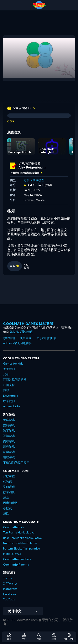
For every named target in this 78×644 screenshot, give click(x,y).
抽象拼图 (38, 180)
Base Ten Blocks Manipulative (22, 538)
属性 (6, 514)
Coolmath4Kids (14, 527)
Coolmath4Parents (16, 565)
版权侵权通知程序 (21, 332)
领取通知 (9, 338)
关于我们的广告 (47, 338)
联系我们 (9, 401)
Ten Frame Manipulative (19, 533)
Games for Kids (13, 364)
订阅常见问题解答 (15, 380)
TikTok (8, 578)
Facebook (10, 594)
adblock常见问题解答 (17, 343)
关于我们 (9, 369)
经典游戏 (9, 447)
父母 (6, 374)
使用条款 (26, 338)
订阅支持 (9, 385)
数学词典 (9, 492)
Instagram (10, 589)
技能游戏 (9, 425)
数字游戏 (9, 431)
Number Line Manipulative (20, 543)
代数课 (7, 482)
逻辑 (27, 180)
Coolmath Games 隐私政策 (28, 324)
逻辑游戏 (9, 436)
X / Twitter (10, 584)
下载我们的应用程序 (16, 463)
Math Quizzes (12, 554)
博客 (6, 390)
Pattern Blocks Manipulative (21, 549)
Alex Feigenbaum (32, 167)
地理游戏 (9, 457)
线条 (6, 498)
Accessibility (11, 406)
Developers (11, 396)
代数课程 (9, 476)
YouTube (9, 599)
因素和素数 (10, 503)
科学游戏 (9, 452)
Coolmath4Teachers (17, 559)
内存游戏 (9, 441)
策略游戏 (9, 420)
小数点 (7, 508)
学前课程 (9, 487)
